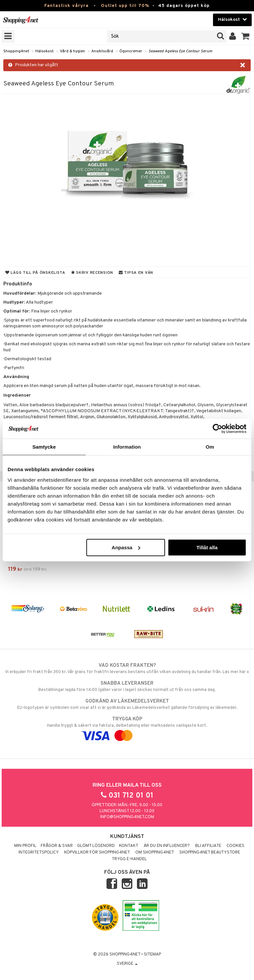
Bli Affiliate (208, 846)
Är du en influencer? (167, 846)
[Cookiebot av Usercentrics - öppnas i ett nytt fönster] (217, 429)
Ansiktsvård (102, 51)
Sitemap (152, 955)
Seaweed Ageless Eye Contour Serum (180, 51)
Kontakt (129, 846)
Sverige (127, 964)
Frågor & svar (57, 846)
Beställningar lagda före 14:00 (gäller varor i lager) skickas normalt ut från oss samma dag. (127, 686)
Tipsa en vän (136, 273)
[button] (246, 36)
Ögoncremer (131, 51)
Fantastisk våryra (66, 6)
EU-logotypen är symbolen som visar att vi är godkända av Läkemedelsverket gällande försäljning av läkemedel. (127, 704)
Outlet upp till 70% (125, 6)
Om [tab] (210, 447)
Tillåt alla (207, 547)
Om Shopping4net (155, 853)
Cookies (235, 846)
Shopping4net (16, 51)
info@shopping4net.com (127, 817)
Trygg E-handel (129, 859)
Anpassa (126, 547)
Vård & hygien (72, 51)
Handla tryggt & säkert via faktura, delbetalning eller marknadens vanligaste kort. (127, 727)
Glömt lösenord (96, 846)
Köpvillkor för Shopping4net (97, 853)
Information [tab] (127, 447)
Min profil (25, 846)
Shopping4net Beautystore (210, 853)
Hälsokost (44, 51)
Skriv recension (92, 273)
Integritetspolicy (39, 853)
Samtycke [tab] (44, 447)
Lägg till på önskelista (35, 273)
